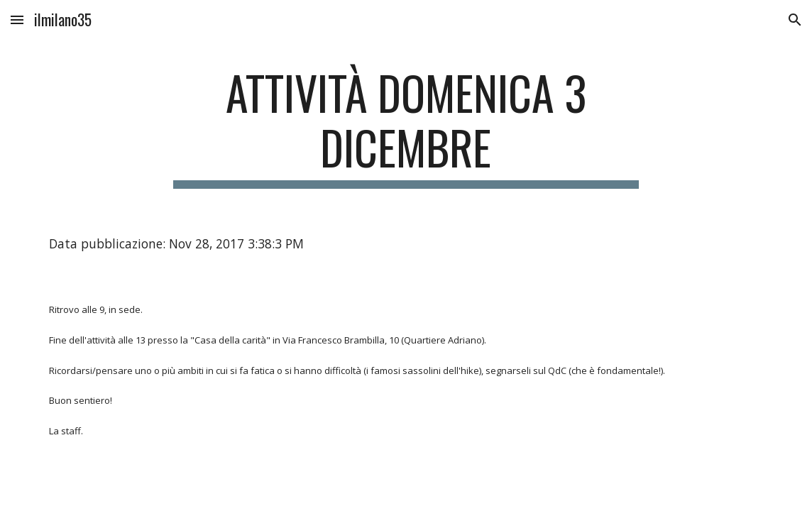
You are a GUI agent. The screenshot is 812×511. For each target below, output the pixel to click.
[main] (406, 127)
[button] (17, 20)
